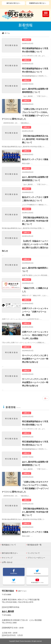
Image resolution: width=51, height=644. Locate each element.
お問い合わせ (7, 562)
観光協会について (9, 545)
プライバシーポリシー (36, 558)
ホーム (7, 33)
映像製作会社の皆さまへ (38, 3)
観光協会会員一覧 (35, 545)
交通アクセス (22, 591)
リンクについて (34, 553)
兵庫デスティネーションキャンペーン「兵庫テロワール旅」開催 (35, 312)
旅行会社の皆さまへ (13, 3)
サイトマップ (7, 558)
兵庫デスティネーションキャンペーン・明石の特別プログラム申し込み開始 (35, 335)
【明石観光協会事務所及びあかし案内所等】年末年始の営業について (35, 139)
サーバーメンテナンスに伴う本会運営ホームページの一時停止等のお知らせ (35, 359)
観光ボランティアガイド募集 (35, 159)
